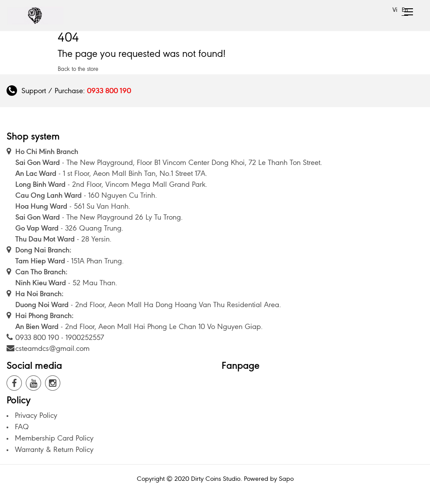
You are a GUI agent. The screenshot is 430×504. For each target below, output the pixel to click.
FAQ (22, 427)
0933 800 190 (109, 91)
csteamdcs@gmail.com (52, 348)
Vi (395, 10)
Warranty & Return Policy (54, 449)
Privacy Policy (36, 415)
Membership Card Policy (54, 438)
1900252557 (85, 337)
